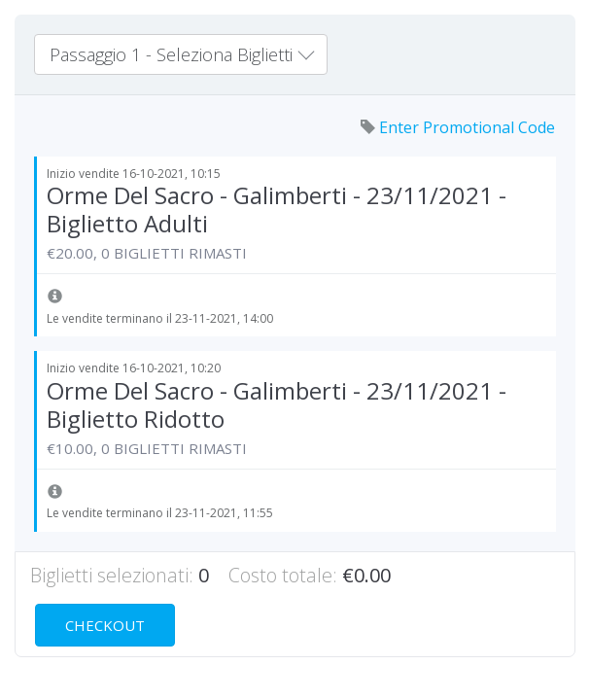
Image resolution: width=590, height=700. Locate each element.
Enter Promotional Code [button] (458, 127)
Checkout (105, 625)
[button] (55, 297)
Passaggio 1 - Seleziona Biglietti (182, 54)
